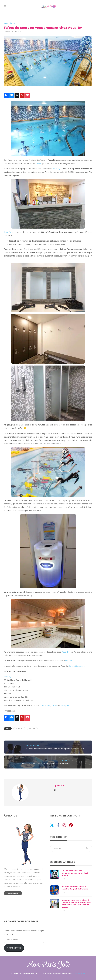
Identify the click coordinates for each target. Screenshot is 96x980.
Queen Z (8, 32)
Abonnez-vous (14, 948)
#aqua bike (19, 729)
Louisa (38, 163)
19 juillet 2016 (16, 32)
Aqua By (56, 169)
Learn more (13, 893)
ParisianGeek (78, 974)
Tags (8, 729)
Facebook (46, 705)
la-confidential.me (77, 666)
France (66, 761)
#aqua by (32, 729)
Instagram (65, 705)
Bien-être (9, 23)
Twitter (55, 705)
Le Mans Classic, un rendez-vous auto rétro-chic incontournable (41, 764)
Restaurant (33, 746)
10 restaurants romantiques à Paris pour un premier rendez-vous (55, 749)
